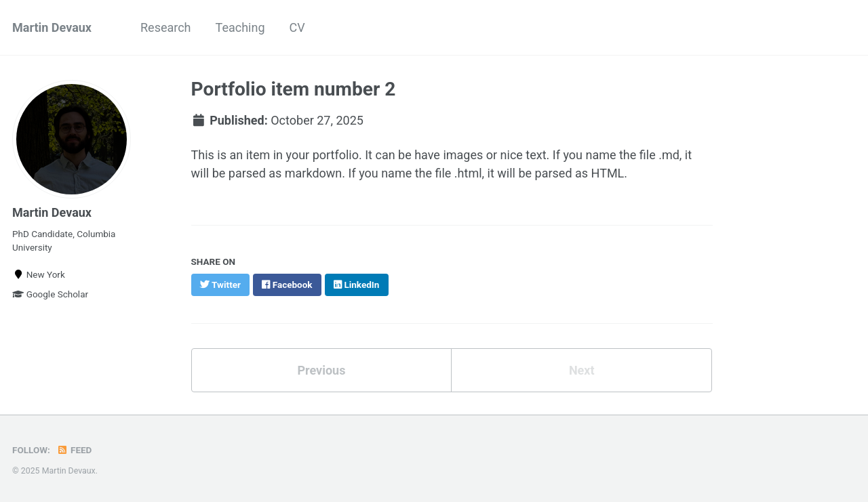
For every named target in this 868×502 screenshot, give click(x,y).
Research (166, 27)
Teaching (240, 27)
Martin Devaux (52, 27)
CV (297, 27)
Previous (321, 370)
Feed (74, 450)
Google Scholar (50, 294)
